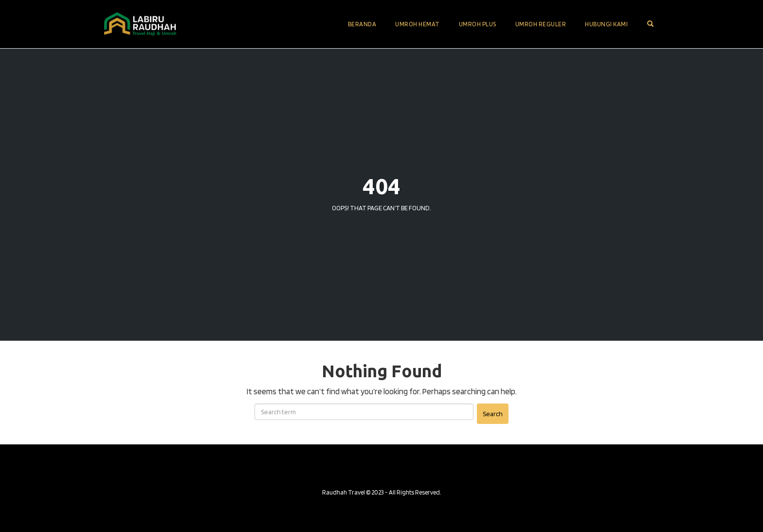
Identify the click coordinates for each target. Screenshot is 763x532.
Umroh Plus (478, 24)
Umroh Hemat (418, 24)
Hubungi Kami (606, 24)
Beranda (362, 24)
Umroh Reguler (541, 24)
